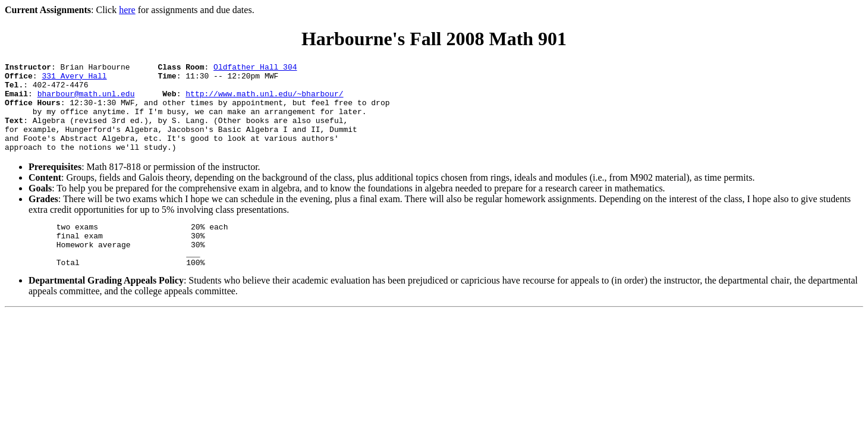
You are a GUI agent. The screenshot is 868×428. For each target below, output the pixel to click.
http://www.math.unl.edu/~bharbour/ (264, 100)
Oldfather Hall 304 (255, 68)
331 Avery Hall (74, 79)
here (127, 10)
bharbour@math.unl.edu (86, 100)
